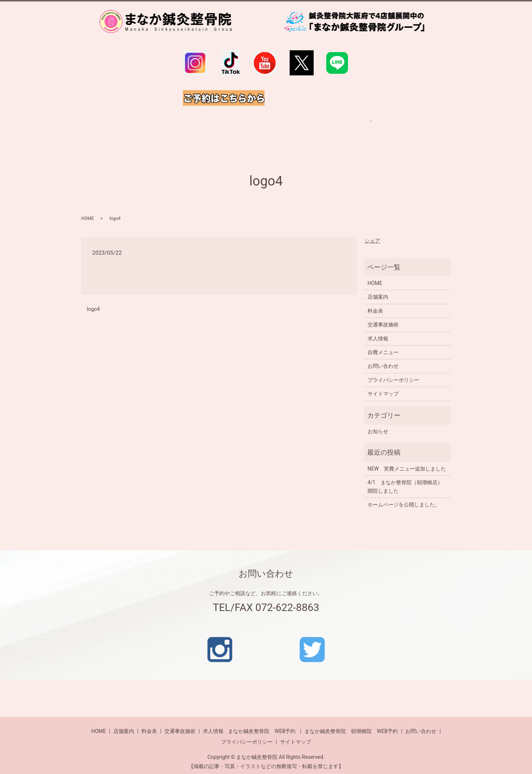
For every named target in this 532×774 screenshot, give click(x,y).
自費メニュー (216, 126)
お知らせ (378, 424)
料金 (180, 126)
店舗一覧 (258, 126)
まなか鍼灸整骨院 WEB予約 (262, 723)
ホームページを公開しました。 (404, 497)
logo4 (93, 302)
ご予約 (364, 126)
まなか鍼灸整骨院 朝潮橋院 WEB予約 (351, 723)
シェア (372, 233)
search (391, 126)
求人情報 (330, 126)
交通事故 (294, 126)
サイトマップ (383, 386)
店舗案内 (378, 289)
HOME (152, 126)
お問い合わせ (383, 359)
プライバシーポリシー (393, 372)
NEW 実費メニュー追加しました (407, 461)
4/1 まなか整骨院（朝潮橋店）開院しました (405, 479)
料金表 (375, 303)
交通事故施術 (383, 317)
